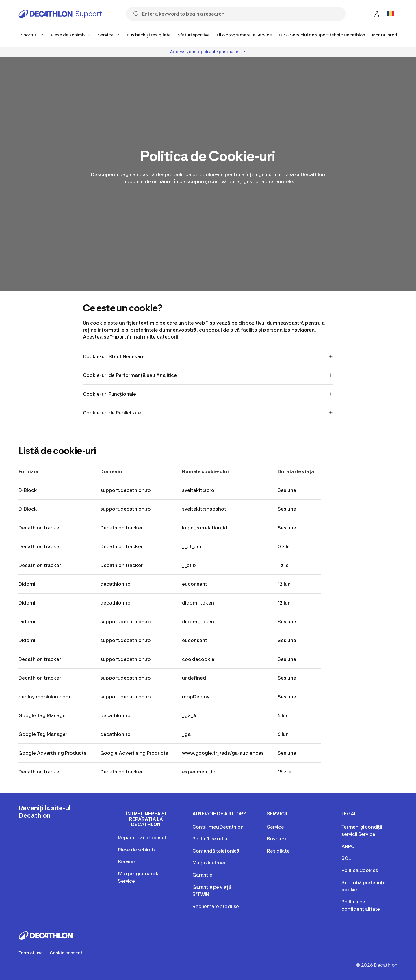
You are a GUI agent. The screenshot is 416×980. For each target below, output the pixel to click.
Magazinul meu (210, 863)
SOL (346, 858)
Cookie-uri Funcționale (208, 394)
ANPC (348, 846)
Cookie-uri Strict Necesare (208, 356)
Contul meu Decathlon (218, 827)
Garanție (202, 875)
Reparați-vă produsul (142, 838)
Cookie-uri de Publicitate (208, 413)
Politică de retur (210, 839)
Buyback (277, 839)
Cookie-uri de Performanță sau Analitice (208, 375)
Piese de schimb (136, 850)
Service (126, 862)
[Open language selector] (391, 14)
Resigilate (278, 851)
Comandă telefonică (216, 851)
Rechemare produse (216, 906)
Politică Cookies (360, 870)
